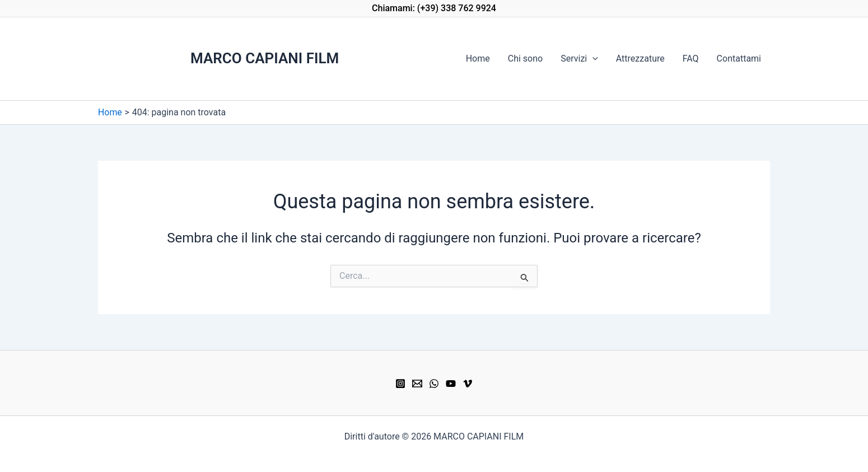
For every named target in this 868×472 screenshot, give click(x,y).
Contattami (739, 59)
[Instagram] (400, 384)
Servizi (579, 59)
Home (478, 59)
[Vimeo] (468, 384)
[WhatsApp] (434, 384)
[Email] (417, 384)
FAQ (691, 59)
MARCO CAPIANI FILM (265, 58)
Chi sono (525, 59)
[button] (434, 8)
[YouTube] (451, 384)
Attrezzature (640, 59)
